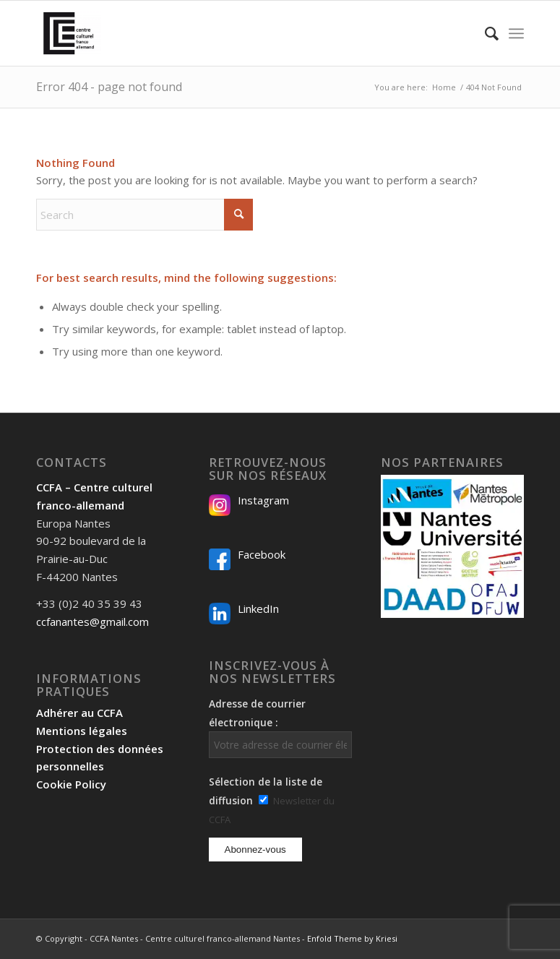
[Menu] (516, 33)
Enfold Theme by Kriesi (352, 938)
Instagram (263, 500)
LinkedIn (258, 608)
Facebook (262, 554)
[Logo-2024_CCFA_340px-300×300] (69, 33)
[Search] (484, 33)
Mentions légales (82, 731)
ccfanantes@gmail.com (92, 622)
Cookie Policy (71, 784)
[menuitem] (484, 33)
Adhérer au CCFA (79, 713)
